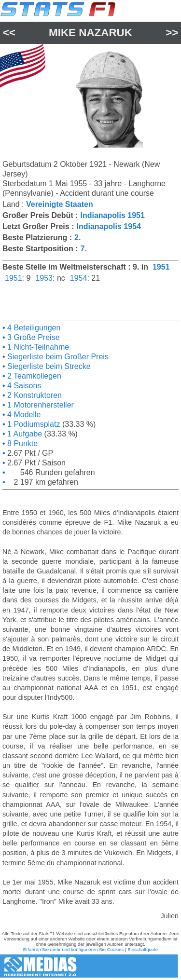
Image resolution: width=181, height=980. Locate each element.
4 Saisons (23, 386)
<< (9, 33)
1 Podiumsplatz (33, 424)
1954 (79, 278)
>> (172, 33)
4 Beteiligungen (33, 328)
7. (83, 249)
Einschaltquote (143, 949)
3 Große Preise (33, 337)
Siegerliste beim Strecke (48, 366)
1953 (44, 278)
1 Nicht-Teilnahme (37, 347)
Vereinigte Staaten (60, 204)
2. (77, 238)
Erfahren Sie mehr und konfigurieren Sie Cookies (74, 949)
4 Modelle (23, 415)
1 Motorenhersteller (40, 405)
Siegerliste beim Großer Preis (57, 357)
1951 (161, 267)
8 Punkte (22, 443)
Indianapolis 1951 (112, 215)
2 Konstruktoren (34, 395)
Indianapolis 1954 (108, 226)
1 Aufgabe (24, 434)
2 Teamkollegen (33, 376)
